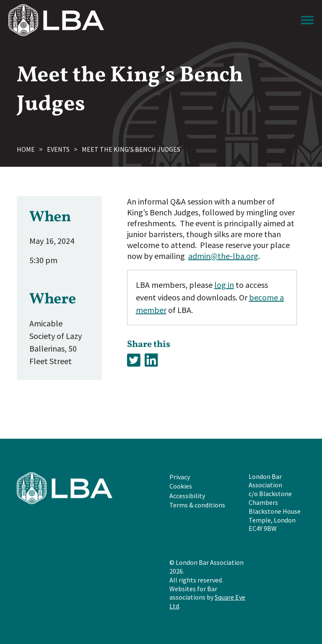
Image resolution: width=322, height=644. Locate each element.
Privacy (180, 477)
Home (26, 149)
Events (58, 149)
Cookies (181, 486)
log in (224, 285)
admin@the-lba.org (223, 256)
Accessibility (187, 496)
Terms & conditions (197, 505)
